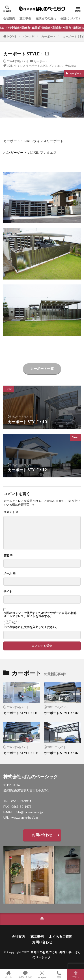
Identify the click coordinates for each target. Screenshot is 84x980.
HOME (12, 36)
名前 (8, 555)
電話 (59, 974)
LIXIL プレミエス (52, 66)
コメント (11, 512)
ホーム (8, 974)
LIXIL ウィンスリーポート (24, 66)
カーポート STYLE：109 (61, 713)
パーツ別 (29, 36)
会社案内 (9, 18)
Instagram (42, 974)
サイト (8, 592)
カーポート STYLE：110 (21, 713)
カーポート (48, 36)
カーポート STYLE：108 (21, 753)
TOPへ (76, 974)
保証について (69, 18)
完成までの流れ (46, 18)
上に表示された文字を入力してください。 (31, 627)
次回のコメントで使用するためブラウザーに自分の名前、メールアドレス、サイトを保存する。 (41, 614)
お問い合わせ (42, 835)
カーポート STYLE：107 (61, 753)
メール (10, 573)
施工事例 (25, 18)
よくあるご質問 (61, 936)
